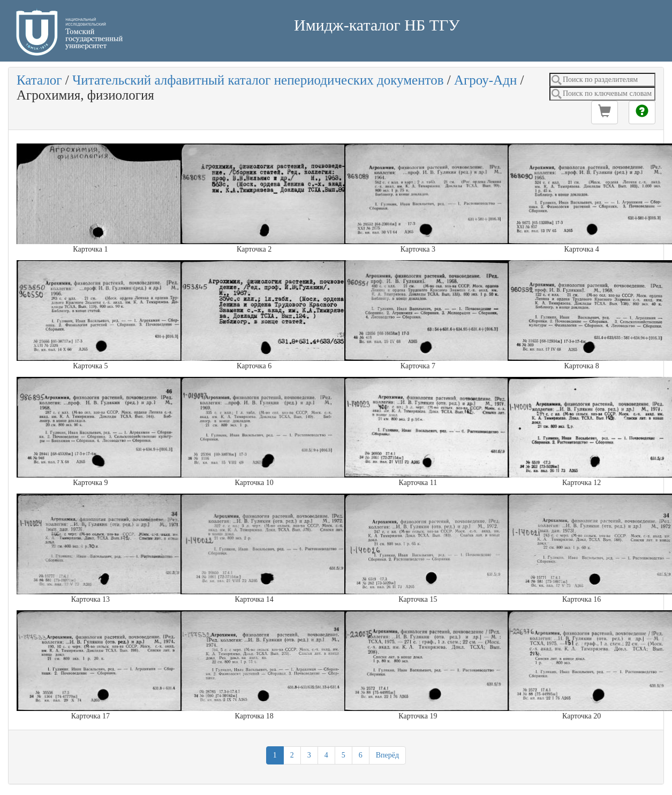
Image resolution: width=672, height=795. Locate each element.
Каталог (39, 80)
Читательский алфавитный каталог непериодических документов (258, 80)
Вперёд (387, 755)
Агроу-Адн (485, 80)
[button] (605, 112)
